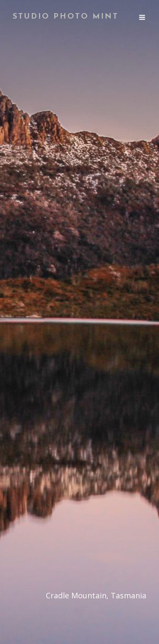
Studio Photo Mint (66, 17)
